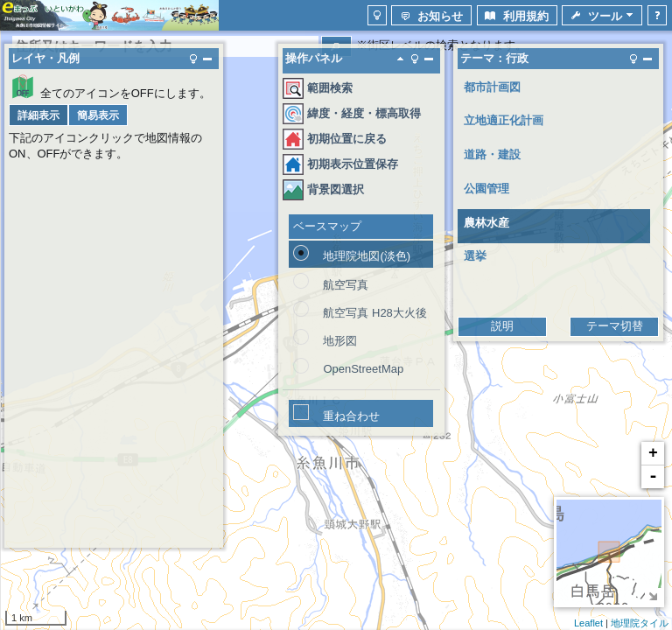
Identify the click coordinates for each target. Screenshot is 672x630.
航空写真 (346, 285)
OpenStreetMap (363, 369)
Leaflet (588, 623)
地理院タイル (640, 623)
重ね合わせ (351, 416)
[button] (377, 15)
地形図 (340, 341)
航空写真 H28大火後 (374, 313)
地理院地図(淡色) (367, 256)
